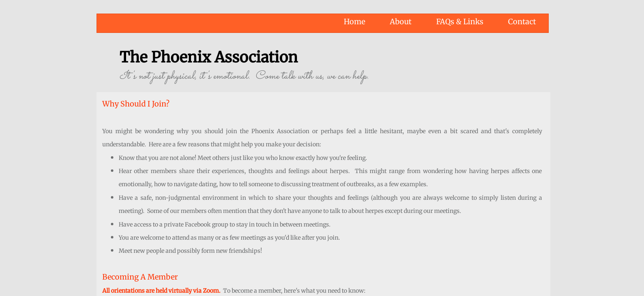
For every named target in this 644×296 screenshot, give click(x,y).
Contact (522, 22)
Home (354, 22)
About (401, 22)
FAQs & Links (460, 22)
